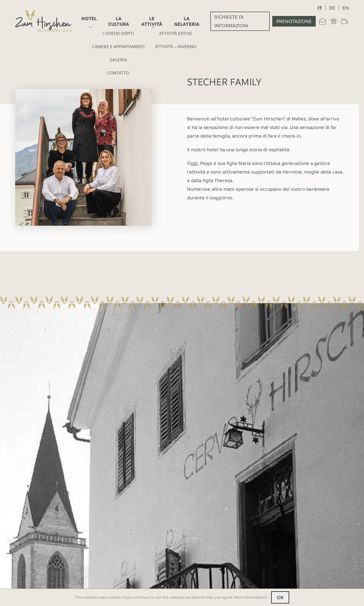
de (332, 8)
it (320, 8)
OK (280, 597)
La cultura (119, 21)
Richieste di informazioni (231, 21)
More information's (250, 597)
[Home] (43, 21)
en (346, 8)
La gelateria (187, 21)
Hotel (89, 18)
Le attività (152, 21)
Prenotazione (294, 21)
